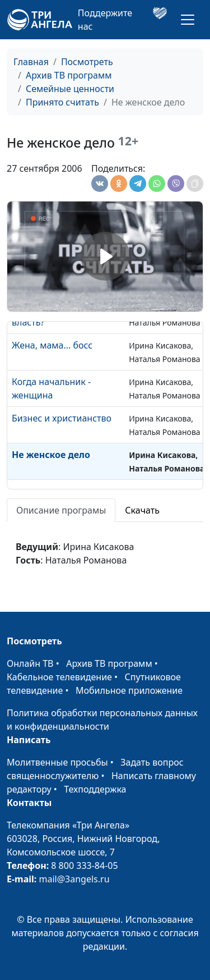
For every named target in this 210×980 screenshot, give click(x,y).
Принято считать (62, 102)
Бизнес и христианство (62, 418)
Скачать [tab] (142, 510)
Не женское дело (51, 455)
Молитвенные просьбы (57, 762)
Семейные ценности (70, 89)
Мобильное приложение (129, 690)
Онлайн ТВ (30, 663)
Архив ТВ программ (69, 75)
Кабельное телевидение (59, 677)
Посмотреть (87, 62)
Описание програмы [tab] (61, 510)
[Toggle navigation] (188, 20)
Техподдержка (95, 789)
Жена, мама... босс (52, 345)
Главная (31, 62)
